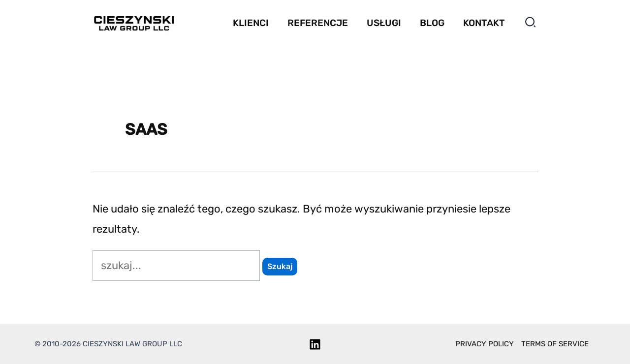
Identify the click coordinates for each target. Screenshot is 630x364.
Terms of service (555, 344)
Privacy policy (485, 344)
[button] (531, 24)
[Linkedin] (315, 344)
